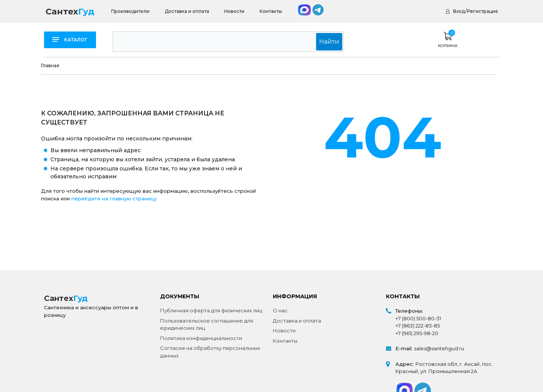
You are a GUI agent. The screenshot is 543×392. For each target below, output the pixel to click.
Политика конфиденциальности (201, 338)
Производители (130, 11)
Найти (330, 42)
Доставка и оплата (187, 11)
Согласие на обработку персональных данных (210, 352)
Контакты (271, 11)
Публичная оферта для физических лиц (211, 310)
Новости (234, 11)
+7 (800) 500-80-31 (418, 318)
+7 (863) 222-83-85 (418, 326)
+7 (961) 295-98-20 (417, 333)
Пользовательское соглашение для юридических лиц (207, 324)
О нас (280, 310)
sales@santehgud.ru (439, 348)
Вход (459, 11)
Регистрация (482, 11)
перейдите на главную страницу (114, 198)
